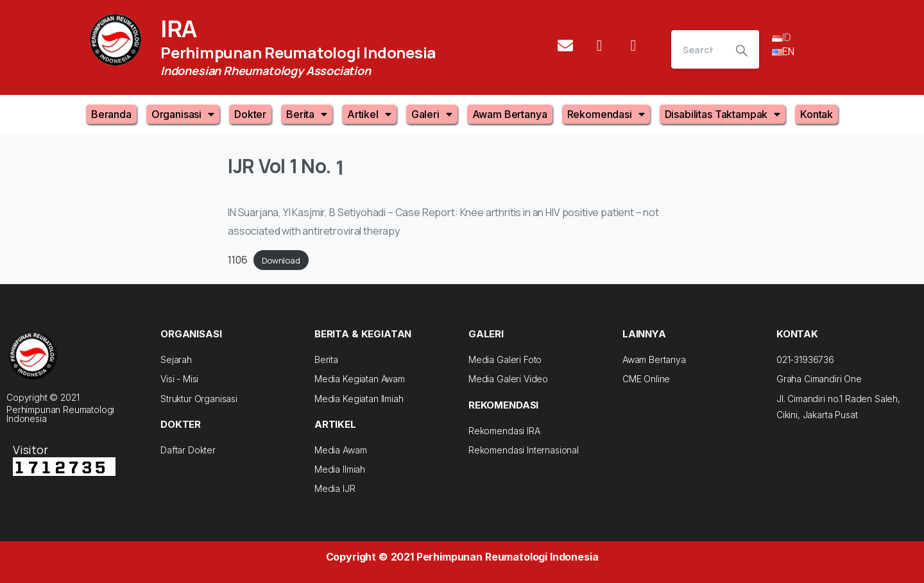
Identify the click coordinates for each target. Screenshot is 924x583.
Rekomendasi (606, 114)
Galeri (432, 114)
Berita (307, 114)
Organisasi (183, 114)
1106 (237, 260)
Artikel (369, 114)
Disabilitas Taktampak (723, 114)
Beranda (111, 114)
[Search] (698, 49)
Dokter (250, 114)
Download (281, 260)
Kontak (817, 114)
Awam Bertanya (510, 114)
